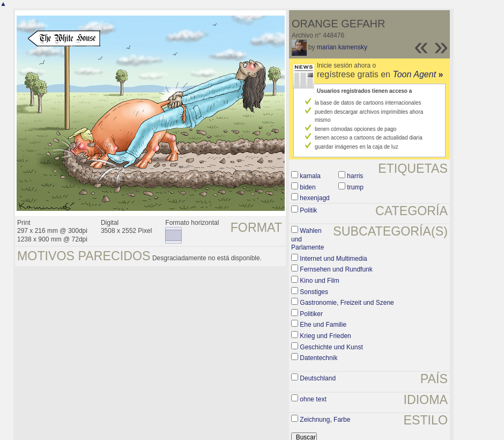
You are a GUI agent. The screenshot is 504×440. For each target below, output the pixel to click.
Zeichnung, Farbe (325, 420)
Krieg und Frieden (325, 336)
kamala (310, 176)
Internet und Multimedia (333, 259)
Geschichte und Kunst (331, 347)
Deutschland (318, 378)
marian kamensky (342, 47)
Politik (308, 210)
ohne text (313, 399)
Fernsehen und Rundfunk (336, 269)
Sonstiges (314, 292)
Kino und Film (319, 281)
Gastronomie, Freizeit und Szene (347, 303)
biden (307, 187)
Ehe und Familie (323, 325)
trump (355, 187)
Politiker (311, 314)
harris (355, 176)
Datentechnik (318, 358)
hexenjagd (314, 198)
